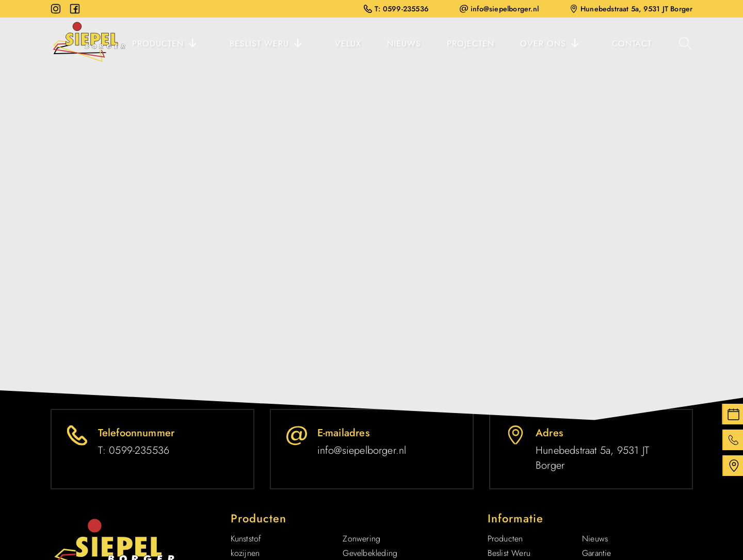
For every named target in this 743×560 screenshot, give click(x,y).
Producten (158, 44)
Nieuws (404, 44)
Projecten (471, 44)
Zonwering (361, 539)
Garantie (597, 553)
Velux (348, 44)
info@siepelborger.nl (499, 9)
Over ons (543, 44)
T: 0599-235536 (396, 9)
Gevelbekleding (370, 553)
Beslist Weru (259, 44)
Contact (632, 44)
